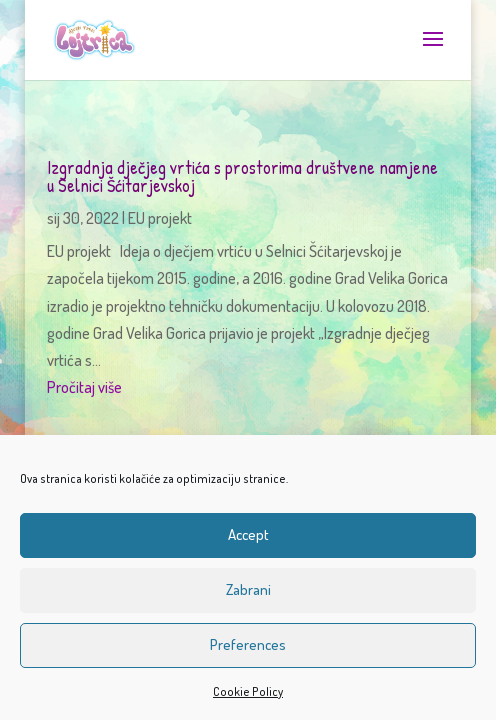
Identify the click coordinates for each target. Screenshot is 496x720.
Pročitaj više (84, 387)
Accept (248, 534)
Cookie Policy (248, 691)
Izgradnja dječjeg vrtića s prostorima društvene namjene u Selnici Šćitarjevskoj (242, 176)
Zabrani (248, 589)
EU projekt (160, 218)
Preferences (248, 644)
